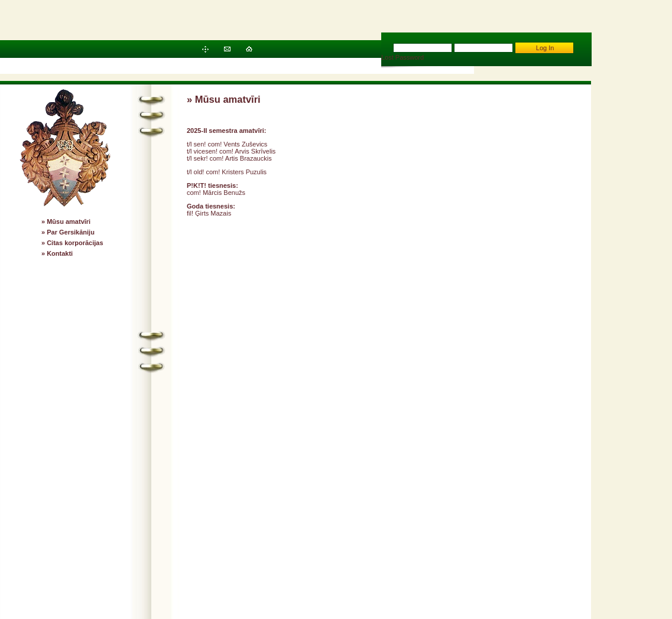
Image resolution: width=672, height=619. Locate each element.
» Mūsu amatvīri (66, 221)
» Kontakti (57, 253)
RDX (580, 558)
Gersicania (534, 543)
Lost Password (402, 57)
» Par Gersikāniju (68, 232)
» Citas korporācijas (72, 243)
